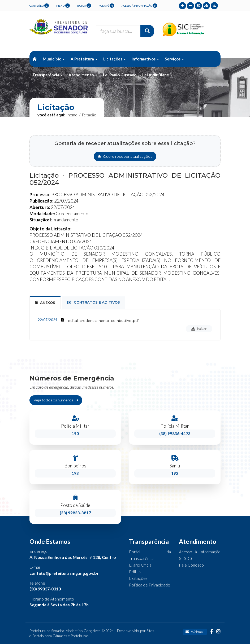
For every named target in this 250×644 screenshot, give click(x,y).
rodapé (106, 6)
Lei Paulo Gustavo (120, 75)
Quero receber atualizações (125, 156)
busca (84, 6)
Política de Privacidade (150, 585)
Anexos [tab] (45, 303)
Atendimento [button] (83, 75)
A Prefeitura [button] (84, 59)
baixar (199, 329)
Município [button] (54, 59)
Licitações (138, 579)
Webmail (195, 632)
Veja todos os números (56, 400)
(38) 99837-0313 (45, 589)
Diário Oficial (141, 565)
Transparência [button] (48, 75)
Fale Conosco (191, 565)
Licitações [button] (115, 59)
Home (73, 115)
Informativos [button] (145, 59)
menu (63, 6)
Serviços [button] (174, 59)
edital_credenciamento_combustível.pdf (103, 321)
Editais (135, 572)
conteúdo (39, 6)
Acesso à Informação (139, 6)
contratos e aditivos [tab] (94, 302)
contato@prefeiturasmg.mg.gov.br (64, 573)
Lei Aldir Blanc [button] (157, 75)
